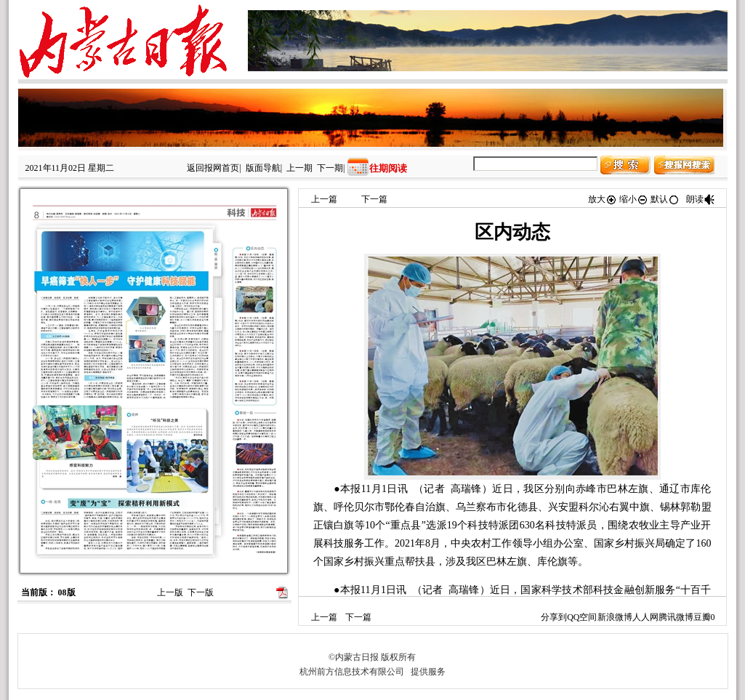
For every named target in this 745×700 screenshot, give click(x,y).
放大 (603, 199)
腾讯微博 (676, 617)
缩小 (634, 199)
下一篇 (374, 199)
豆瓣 (702, 617)
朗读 (701, 199)
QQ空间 (582, 617)
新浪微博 (615, 617)
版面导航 (263, 168)
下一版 (201, 592)
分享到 (554, 617)
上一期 (299, 168)
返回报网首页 (213, 168)
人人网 (645, 617)
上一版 (170, 592)
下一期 (330, 168)
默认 (665, 199)
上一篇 (324, 199)
